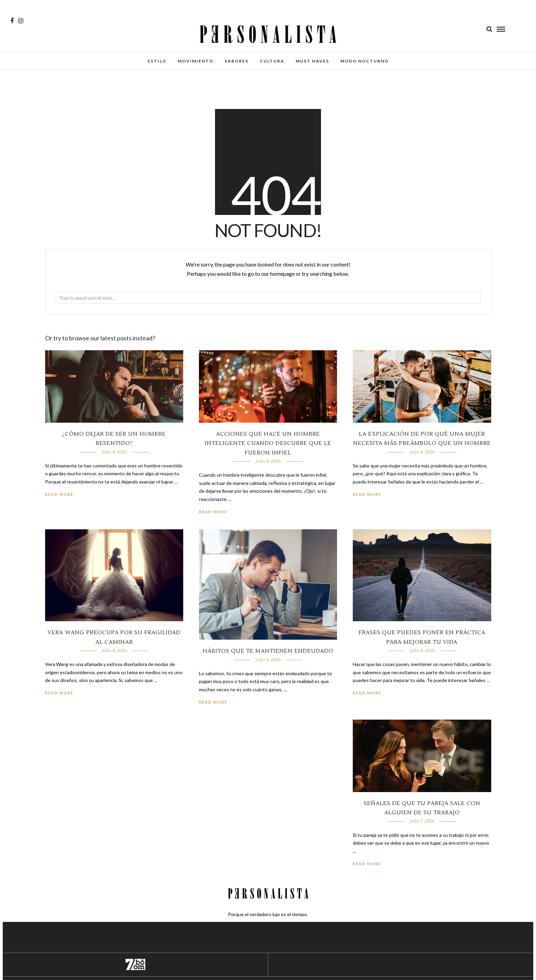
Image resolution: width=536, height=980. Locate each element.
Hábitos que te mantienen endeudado (268, 651)
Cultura (272, 61)
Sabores (237, 61)
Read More (367, 494)
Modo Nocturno (365, 61)
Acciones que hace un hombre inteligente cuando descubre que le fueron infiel (268, 443)
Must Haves (312, 61)
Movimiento (196, 61)
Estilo (157, 61)
